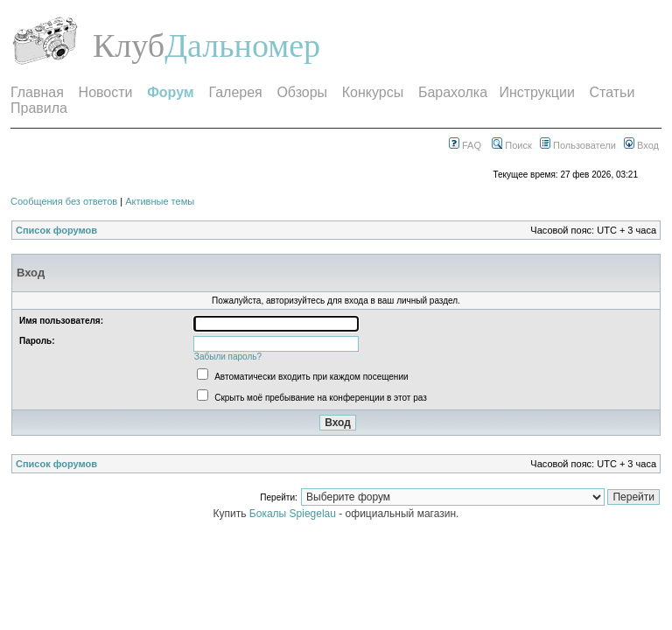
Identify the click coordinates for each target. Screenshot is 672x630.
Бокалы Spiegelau (294, 514)
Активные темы (160, 201)
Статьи (612, 92)
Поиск (512, 145)
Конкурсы (373, 92)
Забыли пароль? (228, 357)
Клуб (129, 45)
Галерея (235, 92)
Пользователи (578, 145)
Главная (37, 92)
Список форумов (56, 230)
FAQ (465, 145)
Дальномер (242, 45)
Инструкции (536, 92)
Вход (641, 145)
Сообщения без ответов (64, 201)
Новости (106, 92)
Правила (39, 108)
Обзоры (302, 92)
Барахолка (453, 92)
